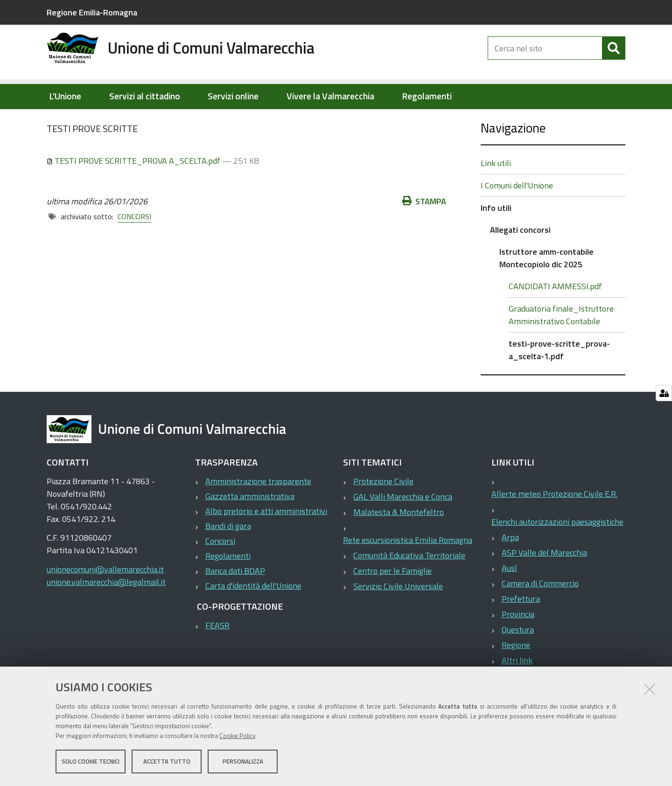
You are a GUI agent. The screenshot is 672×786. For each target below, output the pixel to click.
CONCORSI (134, 246)
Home (53, 120)
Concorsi (220, 571)
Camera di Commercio (540, 613)
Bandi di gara (228, 556)
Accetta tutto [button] (167, 762)
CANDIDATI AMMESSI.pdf (555, 316)
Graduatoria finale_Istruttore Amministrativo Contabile (561, 345)
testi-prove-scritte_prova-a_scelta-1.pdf (559, 380)
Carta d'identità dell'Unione (253, 616)
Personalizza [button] (243, 762)
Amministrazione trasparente (258, 511)
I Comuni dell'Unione (517, 215)
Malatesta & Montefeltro (399, 542)
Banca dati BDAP (235, 601)
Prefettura (521, 629)
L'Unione (65, 96)
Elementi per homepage (106, 119)
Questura (518, 659)
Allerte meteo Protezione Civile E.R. (554, 524)
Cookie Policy (237, 736)
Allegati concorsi (227, 119)
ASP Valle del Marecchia (544, 582)
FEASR (217, 655)
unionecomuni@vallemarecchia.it (105, 599)
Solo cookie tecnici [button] (91, 762)
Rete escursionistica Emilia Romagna (408, 570)
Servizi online (233, 96)
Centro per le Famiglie (392, 601)
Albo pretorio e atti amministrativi (266, 541)
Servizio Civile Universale (398, 616)
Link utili (496, 193)
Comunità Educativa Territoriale (409, 585)
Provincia (518, 644)
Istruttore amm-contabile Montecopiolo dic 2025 (348, 119)
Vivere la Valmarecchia (330, 96)
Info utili (175, 119)
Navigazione (513, 157)
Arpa (510, 567)
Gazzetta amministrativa (250, 526)
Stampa (424, 231)
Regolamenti (427, 96)
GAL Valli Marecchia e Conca (403, 526)
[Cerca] (614, 55)
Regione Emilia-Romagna (92, 12)
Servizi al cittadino (145, 96)
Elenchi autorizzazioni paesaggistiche (557, 552)
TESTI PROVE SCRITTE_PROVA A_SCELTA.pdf (134, 191)
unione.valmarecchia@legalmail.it (106, 612)
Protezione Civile (383, 511)
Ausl (509, 598)
